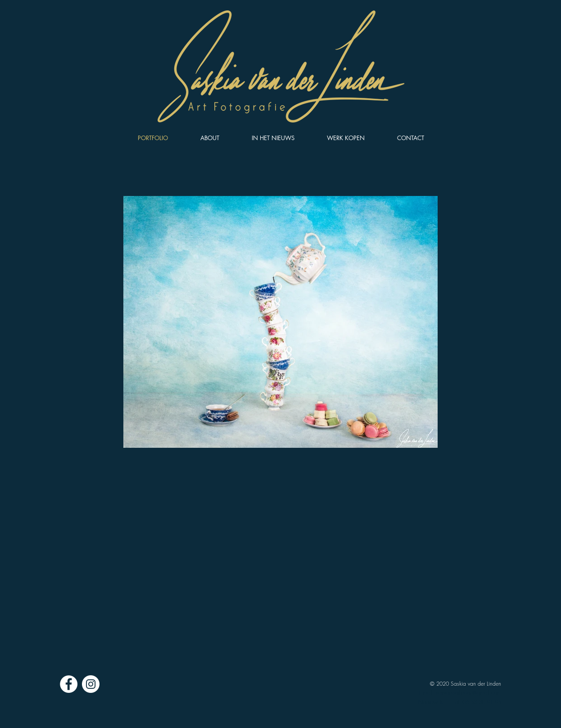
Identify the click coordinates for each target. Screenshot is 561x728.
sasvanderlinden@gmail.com (468, 693)
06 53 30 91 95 (482, 702)
